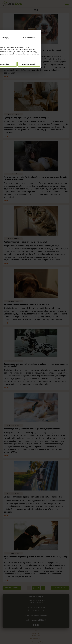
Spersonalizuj (36, 337)
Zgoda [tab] (13, 311)
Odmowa (13, 337)
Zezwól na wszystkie (59, 337)
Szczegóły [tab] (36, 311)
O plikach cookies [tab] (59, 311)
